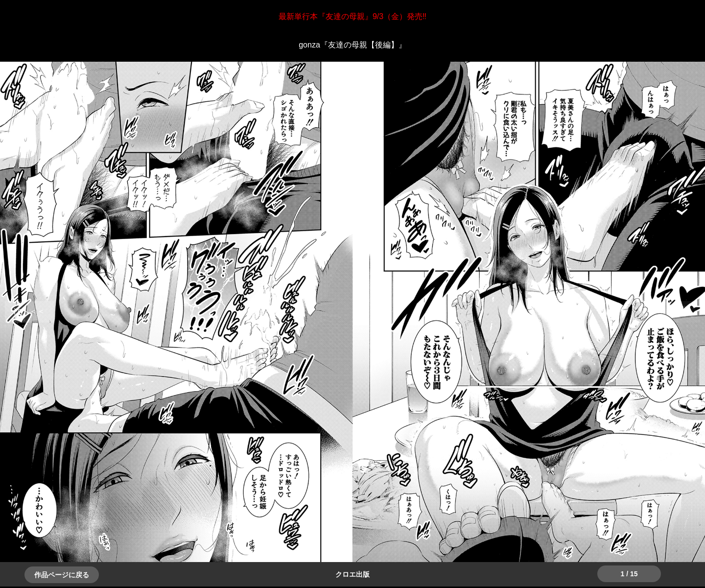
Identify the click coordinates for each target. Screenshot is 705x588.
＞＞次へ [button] (29, 311)
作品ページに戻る (62, 575)
